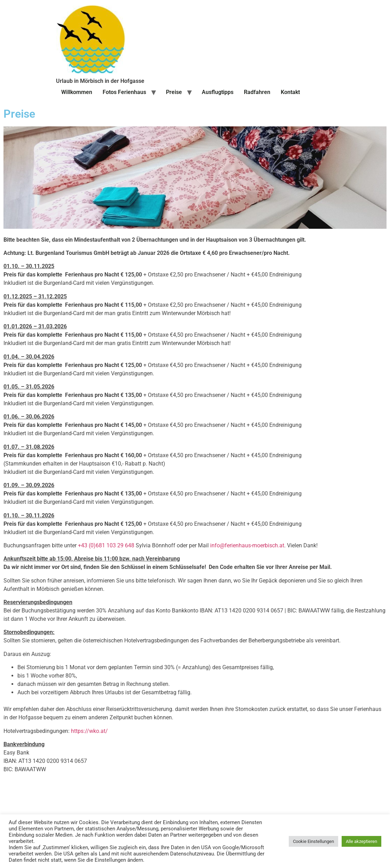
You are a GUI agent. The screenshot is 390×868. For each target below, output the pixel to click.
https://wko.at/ (89, 731)
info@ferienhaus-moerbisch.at (247, 545)
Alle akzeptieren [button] (361, 841)
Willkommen (77, 92)
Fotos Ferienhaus (124, 92)
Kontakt (290, 92)
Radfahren (257, 92)
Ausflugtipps (218, 92)
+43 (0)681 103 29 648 (106, 545)
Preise (174, 92)
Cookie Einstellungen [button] (313, 841)
